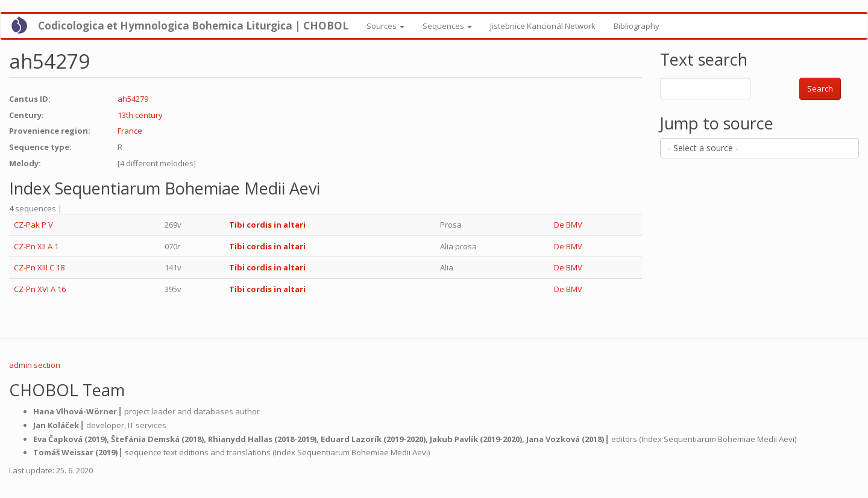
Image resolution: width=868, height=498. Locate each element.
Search (820, 89)
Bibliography (637, 26)
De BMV (568, 225)
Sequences (447, 26)
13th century (140, 115)
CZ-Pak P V (33, 225)
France (130, 131)
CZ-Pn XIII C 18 (39, 267)
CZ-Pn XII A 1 (36, 246)
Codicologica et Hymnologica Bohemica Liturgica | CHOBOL (193, 26)
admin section (35, 365)
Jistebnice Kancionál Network (543, 26)
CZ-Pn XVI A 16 (40, 289)
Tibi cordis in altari (267, 225)
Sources (385, 26)
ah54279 (133, 99)
